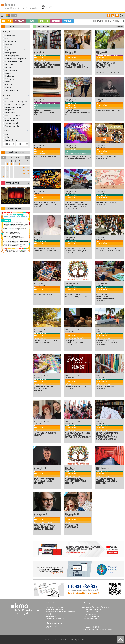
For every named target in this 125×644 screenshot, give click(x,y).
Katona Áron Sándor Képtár (15, 105)
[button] (8, 17)
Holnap (8, 137)
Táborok (44, 21)
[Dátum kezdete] (9, 144)
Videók (119, 21)
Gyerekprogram (11, 53)
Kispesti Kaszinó (11, 112)
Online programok (12, 79)
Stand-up (9, 85)
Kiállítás (8, 67)
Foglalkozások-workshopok (15, 50)
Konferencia (10, 76)
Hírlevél (98, 21)
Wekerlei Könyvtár (12, 123)
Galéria (109, 21)
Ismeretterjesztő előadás (14, 61)
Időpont (7, 131)
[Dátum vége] (22, 144)
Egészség (9, 44)
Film (7, 47)
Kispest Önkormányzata (55, 607)
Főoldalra (119, 26)
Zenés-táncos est (12, 90)
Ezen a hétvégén (11, 140)
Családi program (11, 41)
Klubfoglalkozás (11, 70)
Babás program (11, 35)
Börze (8, 38)
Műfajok (6, 32)
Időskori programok (12, 56)
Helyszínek (8, 95)
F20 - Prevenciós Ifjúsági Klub (16, 102)
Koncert (8, 73)
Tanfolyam (20, 21)
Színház (8, 88)
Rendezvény (7, 21)
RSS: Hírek (54, 627)
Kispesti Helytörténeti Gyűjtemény (13, 109)
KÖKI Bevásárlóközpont (55, 609)
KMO (7, 99)
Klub (32, 21)
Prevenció (68, 21)
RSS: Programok (56, 623)
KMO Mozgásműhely (13, 115)
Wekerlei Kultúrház (12, 126)
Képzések (56, 21)
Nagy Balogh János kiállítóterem (12, 119)
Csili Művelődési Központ (55, 619)
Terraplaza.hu (51, 616)
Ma (7, 134)
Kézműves (9, 64)
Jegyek (14, 16)
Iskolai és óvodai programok (16, 59)
